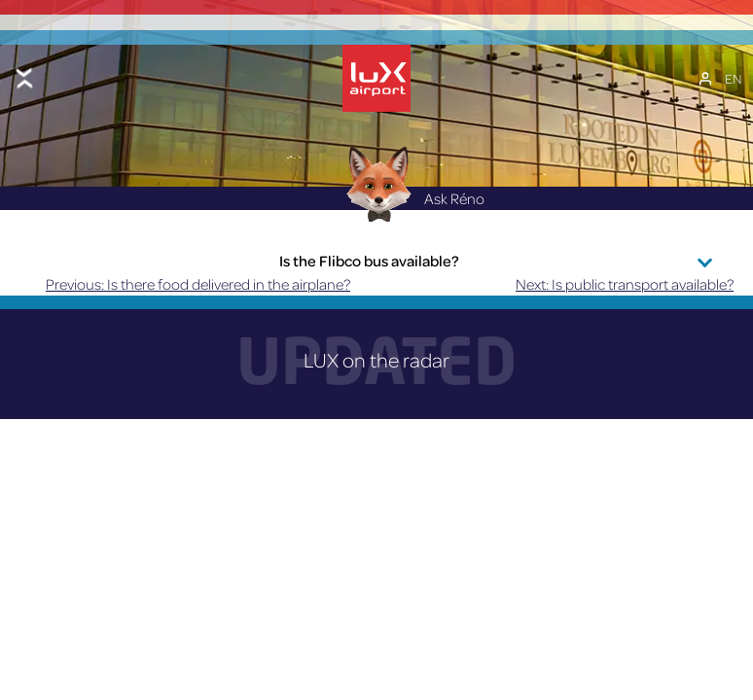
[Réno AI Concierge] (377, 183)
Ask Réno (411, 198)
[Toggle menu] (24, 78)
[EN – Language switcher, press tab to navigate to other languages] (733, 79)
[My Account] (705, 79)
